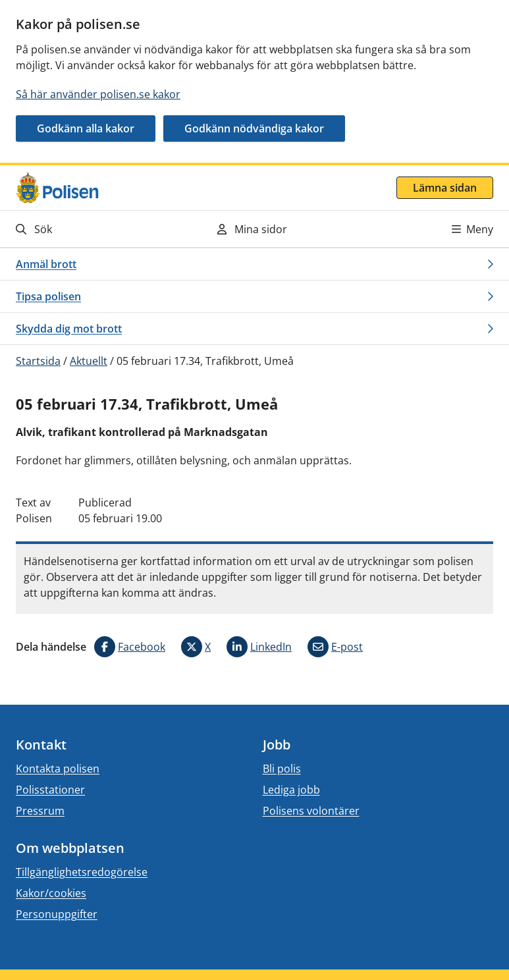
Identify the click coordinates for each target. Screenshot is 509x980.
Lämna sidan (445, 188)
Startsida (38, 361)
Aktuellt (89, 361)
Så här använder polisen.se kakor (98, 94)
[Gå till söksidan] (89, 229)
